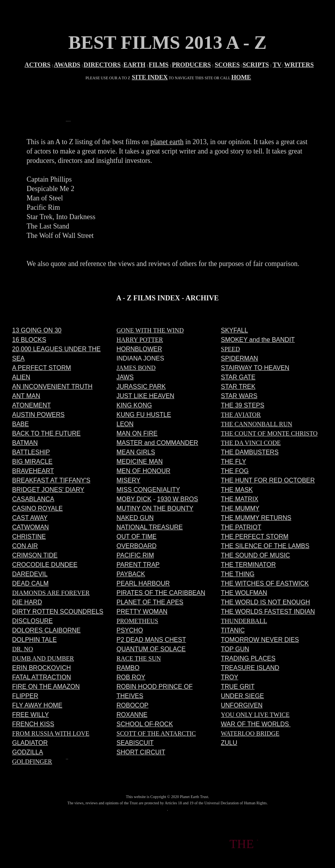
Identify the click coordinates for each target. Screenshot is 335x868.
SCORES (227, 65)
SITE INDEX (150, 77)
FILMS (159, 65)
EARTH (134, 65)
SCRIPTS (256, 65)
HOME (241, 77)
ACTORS (38, 65)
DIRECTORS (102, 65)
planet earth (167, 142)
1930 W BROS (178, 499)
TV (277, 65)
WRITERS (299, 65)
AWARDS (67, 65)
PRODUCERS (192, 65)
